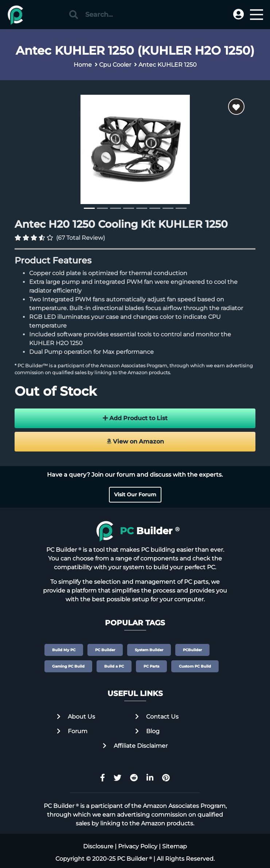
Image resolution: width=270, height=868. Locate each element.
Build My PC (64, 650)
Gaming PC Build (68, 666)
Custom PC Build (195, 666)
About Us (76, 717)
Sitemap (175, 846)
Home (83, 65)
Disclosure (98, 846)
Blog (147, 731)
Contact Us (157, 717)
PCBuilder (192, 650)
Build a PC (114, 666)
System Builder (149, 650)
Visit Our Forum (135, 494)
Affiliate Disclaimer (135, 746)
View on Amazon (135, 441)
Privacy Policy (138, 846)
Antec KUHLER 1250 (168, 65)
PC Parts (151, 666)
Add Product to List (135, 418)
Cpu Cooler (115, 65)
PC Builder (105, 650)
